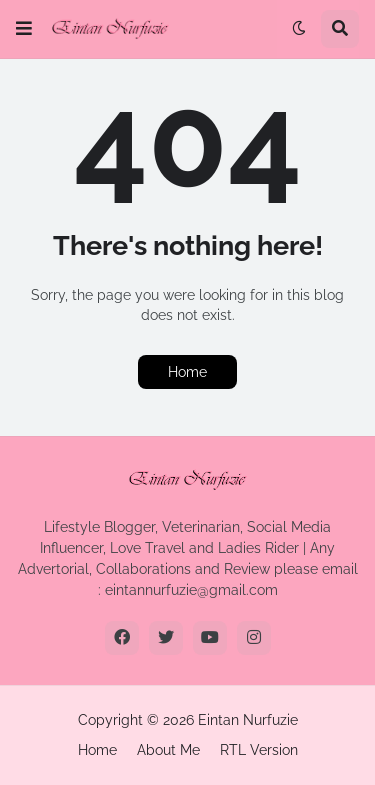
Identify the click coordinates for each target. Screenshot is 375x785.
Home (187, 372)
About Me (168, 750)
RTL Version (259, 750)
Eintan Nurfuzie (248, 720)
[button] (24, 29)
